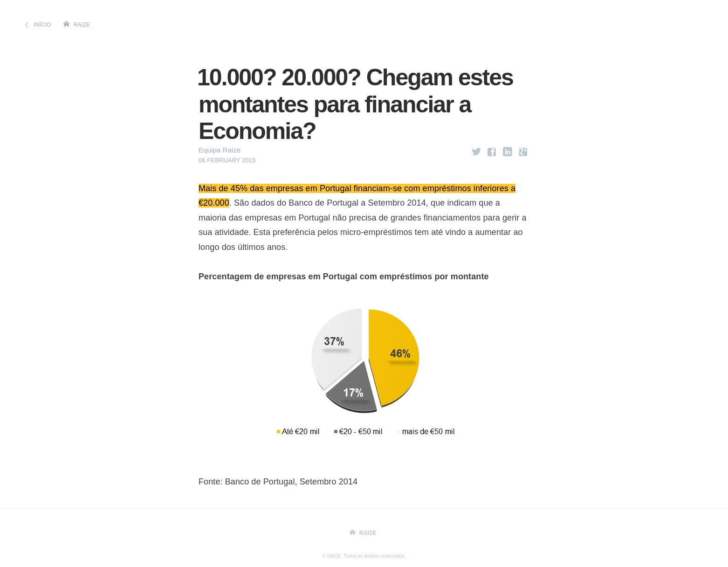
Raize (82, 25)
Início (42, 25)
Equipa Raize (220, 150)
